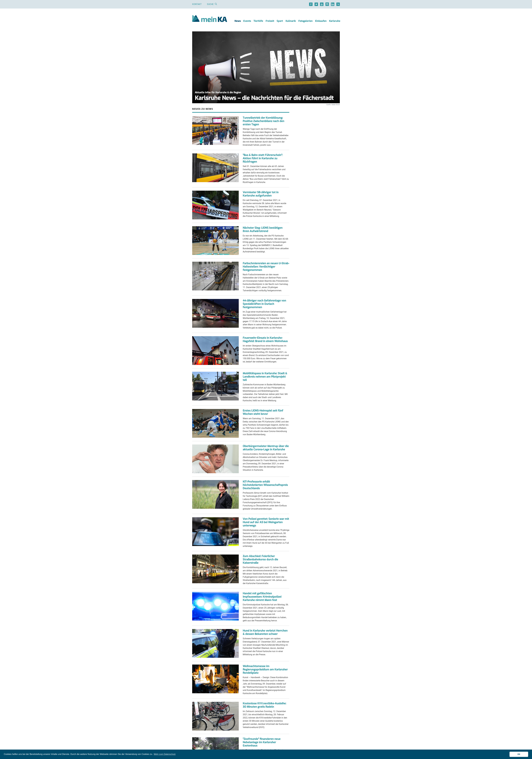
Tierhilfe (258, 21)
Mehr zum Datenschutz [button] (165, 754)
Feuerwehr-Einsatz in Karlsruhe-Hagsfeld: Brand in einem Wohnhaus (265, 340)
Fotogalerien (305, 21)
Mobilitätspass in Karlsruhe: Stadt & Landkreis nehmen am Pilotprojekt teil (265, 377)
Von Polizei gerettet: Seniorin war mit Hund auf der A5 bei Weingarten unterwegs (266, 522)
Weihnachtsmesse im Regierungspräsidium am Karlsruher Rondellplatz (265, 670)
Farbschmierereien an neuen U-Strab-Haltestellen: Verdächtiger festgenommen (266, 267)
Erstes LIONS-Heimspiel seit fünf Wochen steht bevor (263, 412)
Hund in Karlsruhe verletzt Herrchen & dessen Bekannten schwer (265, 632)
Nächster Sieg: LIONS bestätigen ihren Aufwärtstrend (263, 229)
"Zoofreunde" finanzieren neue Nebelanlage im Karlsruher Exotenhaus (262, 742)
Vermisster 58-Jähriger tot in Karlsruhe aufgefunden (261, 194)
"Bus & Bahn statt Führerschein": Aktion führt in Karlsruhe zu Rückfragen (263, 158)
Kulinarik (291, 21)
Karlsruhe (335, 21)
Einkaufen (321, 21)
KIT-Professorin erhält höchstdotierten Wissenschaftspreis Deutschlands (265, 485)
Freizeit (270, 21)
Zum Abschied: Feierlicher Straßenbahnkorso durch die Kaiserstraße (260, 560)
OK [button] (519, 754)
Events (247, 21)
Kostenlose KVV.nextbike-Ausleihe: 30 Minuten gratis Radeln (264, 705)
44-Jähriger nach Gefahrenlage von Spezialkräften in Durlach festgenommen (264, 304)
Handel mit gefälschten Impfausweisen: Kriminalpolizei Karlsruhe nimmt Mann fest (262, 597)
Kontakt (197, 4)
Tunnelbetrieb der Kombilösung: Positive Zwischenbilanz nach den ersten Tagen (263, 121)
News (238, 21)
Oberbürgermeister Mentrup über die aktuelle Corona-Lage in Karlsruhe (266, 448)
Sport (280, 21)
